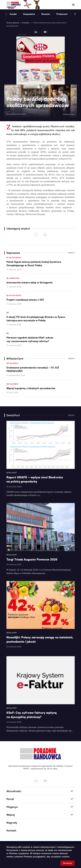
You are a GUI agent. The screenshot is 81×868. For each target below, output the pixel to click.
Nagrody (12, 823)
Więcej (71, 253)
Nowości (46, 14)
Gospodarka (29, 14)
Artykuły (26, 23)
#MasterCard (69, 114)
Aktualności (15, 258)
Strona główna (13, 23)
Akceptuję (67, 863)
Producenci (62, 14)
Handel (13, 14)
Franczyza (14, 278)
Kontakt (11, 831)
